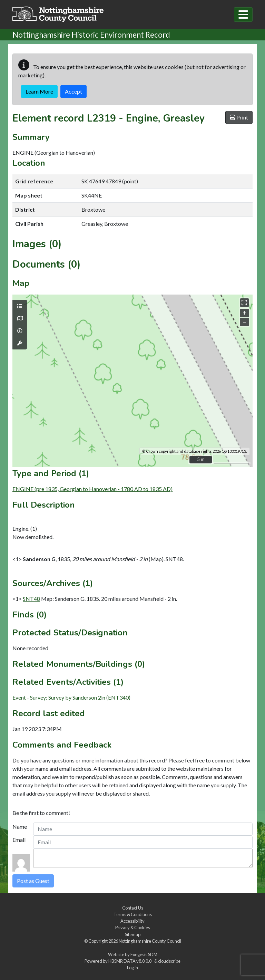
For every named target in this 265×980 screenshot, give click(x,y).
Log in (132, 968)
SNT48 (31, 599)
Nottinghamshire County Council (150, 941)
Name (20, 827)
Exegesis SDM (144, 954)
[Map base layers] (20, 318)
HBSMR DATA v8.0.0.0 (131, 961)
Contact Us (133, 908)
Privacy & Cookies (133, 928)
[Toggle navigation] (243, 15)
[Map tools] (20, 343)
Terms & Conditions (133, 914)
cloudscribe (169, 961)
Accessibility (132, 921)
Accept (73, 91)
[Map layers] (20, 306)
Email (19, 840)
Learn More (39, 91)
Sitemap (133, 934)
